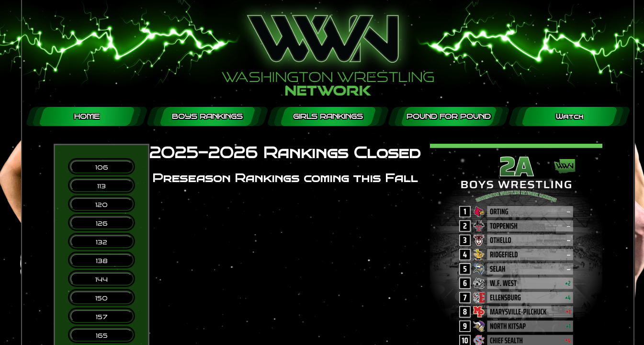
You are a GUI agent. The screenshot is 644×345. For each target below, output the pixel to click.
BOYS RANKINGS (207, 117)
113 (102, 186)
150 (102, 298)
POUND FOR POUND (449, 117)
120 (102, 205)
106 (102, 167)
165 (102, 336)
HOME (87, 117)
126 (102, 224)
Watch (570, 117)
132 (102, 242)
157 (102, 317)
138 (102, 261)
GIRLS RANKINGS (328, 117)
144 (102, 280)
